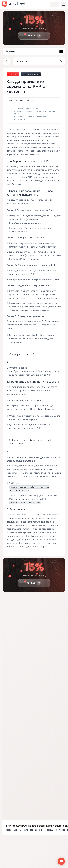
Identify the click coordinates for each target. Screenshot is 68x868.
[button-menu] (63, 4)
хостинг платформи (28, 151)
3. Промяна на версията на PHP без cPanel (30, 117)
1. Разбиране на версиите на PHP (26, 109)
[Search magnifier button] (61, 61)
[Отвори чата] (61, 861)
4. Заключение (19, 120)
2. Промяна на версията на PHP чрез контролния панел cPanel (35, 113)
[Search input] (37, 61)
